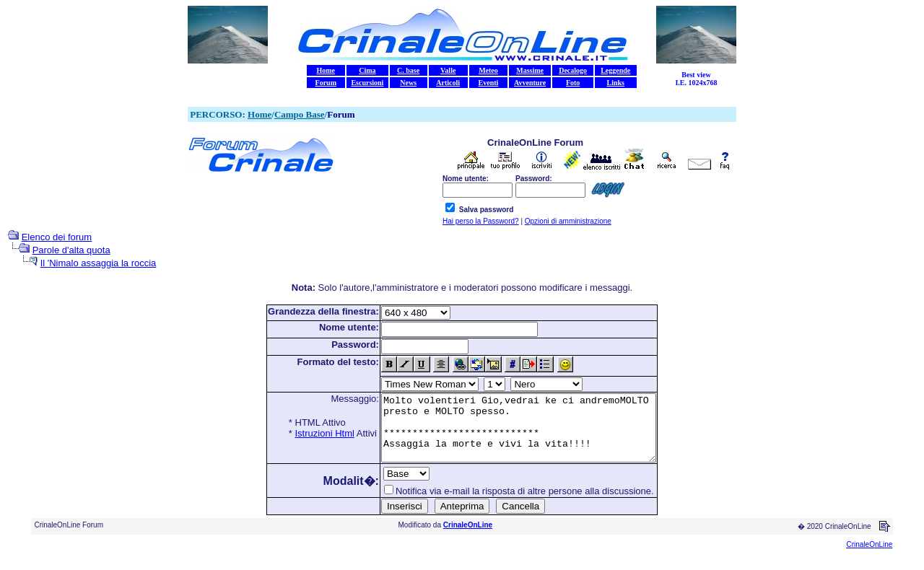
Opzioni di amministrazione (568, 221)
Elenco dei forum (57, 237)
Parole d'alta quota (71, 250)
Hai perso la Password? (481, 221)
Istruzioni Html (308, 433)
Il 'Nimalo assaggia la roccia (99, 263)
